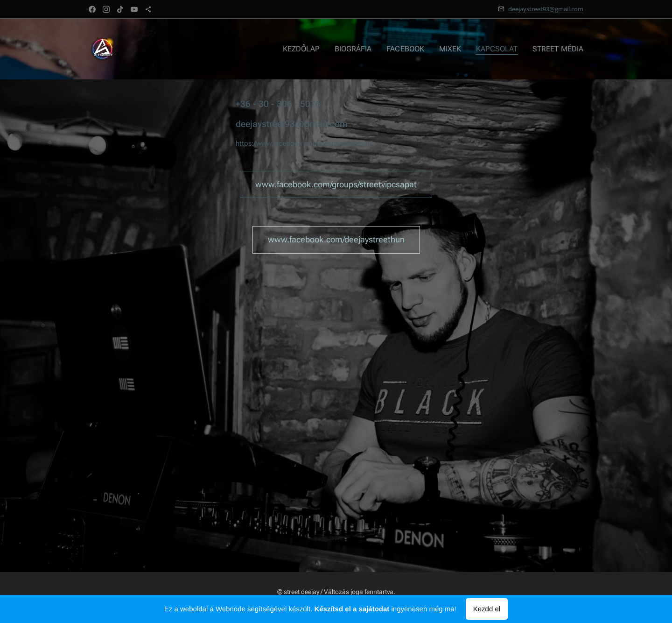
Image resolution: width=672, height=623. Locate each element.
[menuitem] (314, 49)
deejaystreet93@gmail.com (546, 9)
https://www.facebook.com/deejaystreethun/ (304, 143)
